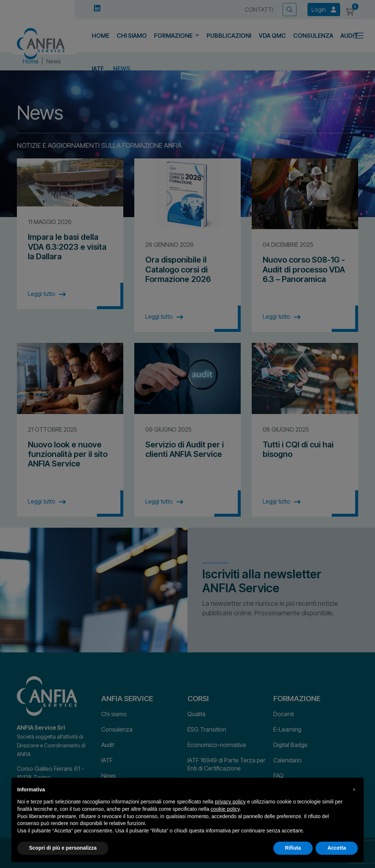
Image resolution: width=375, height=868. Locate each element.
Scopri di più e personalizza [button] (63, 848)
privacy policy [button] (230, 802)
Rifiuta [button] (293, 848)
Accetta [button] (337, 848)
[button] (354, 790)
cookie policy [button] (225, 809)
